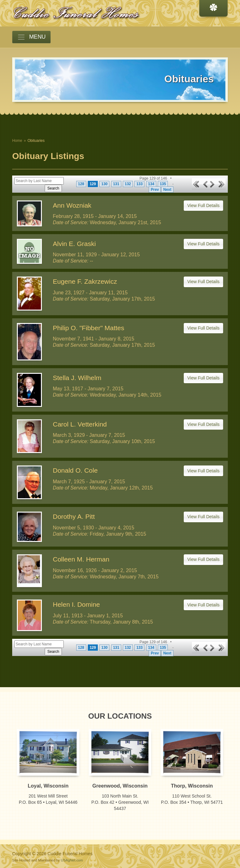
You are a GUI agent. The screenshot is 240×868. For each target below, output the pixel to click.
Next (167, 190)
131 (116, 184)
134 (151, 184)
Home (17, 141)
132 (128, 184)
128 (81, 184)
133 (139, 184)
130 (104, 184)
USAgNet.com (72, 860)
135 (163, 184)
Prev (155, 190)
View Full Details (203, 205)
